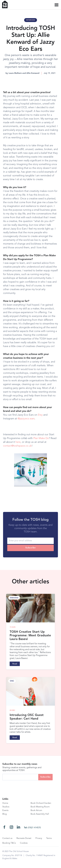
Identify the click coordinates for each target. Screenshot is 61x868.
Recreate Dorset (24, 838)
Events (5, 810)
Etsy (40, 415)
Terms (49, 838)
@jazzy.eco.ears (26, 419)
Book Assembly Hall (40, 814)
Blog (5, 814)
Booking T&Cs (9, 843)
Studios (6, 807)
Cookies (24, 843)
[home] (6, 4)
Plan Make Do (41, 438)
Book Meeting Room (40, 807)
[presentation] (24, 786)
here (18, 442)
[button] (57, 5)
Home (5, 803)
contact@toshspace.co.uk (17, 446)
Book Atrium (36, 810)
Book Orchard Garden (41, 803)
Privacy (39, 838)
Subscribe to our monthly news (20, 764)
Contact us (7, 838)
